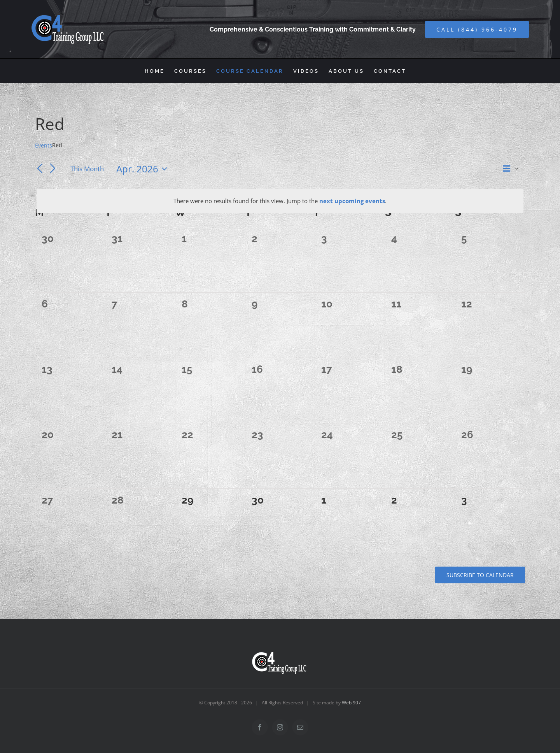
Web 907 (351, 703)
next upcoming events (352, 201)
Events (44, 145)
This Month (87, 169)
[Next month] (53, 169)
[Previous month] (40, 169)
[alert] (280, 201)
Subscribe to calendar (480, 575)
